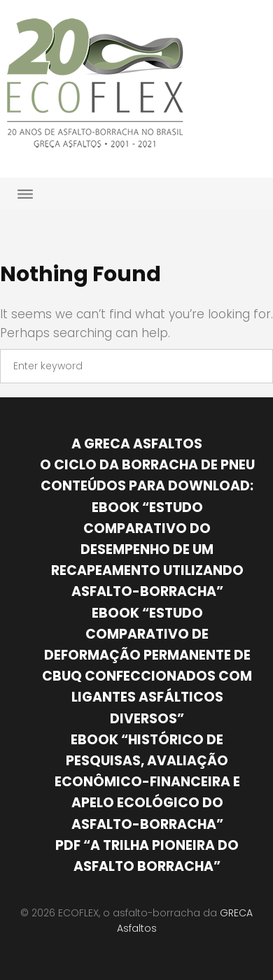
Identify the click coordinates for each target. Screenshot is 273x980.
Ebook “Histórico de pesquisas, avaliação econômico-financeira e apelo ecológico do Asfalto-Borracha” (147, 782)
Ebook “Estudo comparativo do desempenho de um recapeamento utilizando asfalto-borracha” (147, 550)
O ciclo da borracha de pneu (147, 465)
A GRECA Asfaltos (137, 444)
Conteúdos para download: (147, 486)
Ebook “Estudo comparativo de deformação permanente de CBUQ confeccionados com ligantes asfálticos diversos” (147, 666)
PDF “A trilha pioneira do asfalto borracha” (147, 856)
